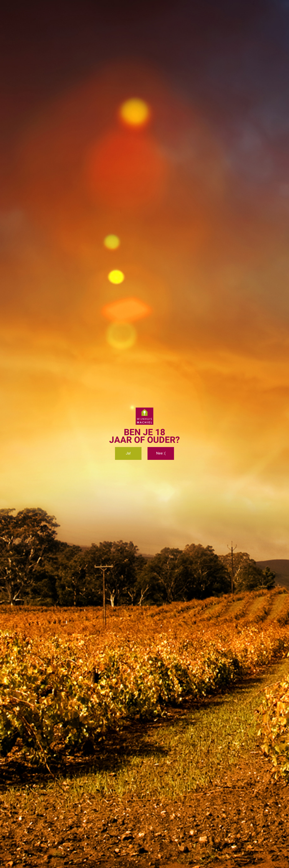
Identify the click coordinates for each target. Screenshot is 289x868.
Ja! (128, 454)
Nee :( (161, 454)
